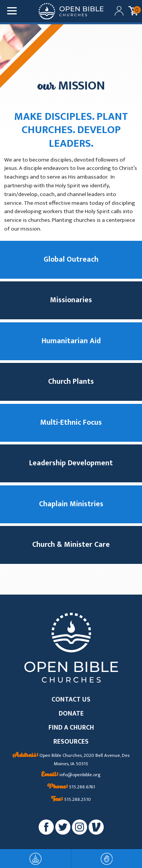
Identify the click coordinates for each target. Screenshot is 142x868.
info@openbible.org (71, 775)
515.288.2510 (71, 800)
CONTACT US (71, 700)
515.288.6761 (71, 787)
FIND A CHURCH (71, 728)
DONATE (71, 714)
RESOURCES (71, 742)
